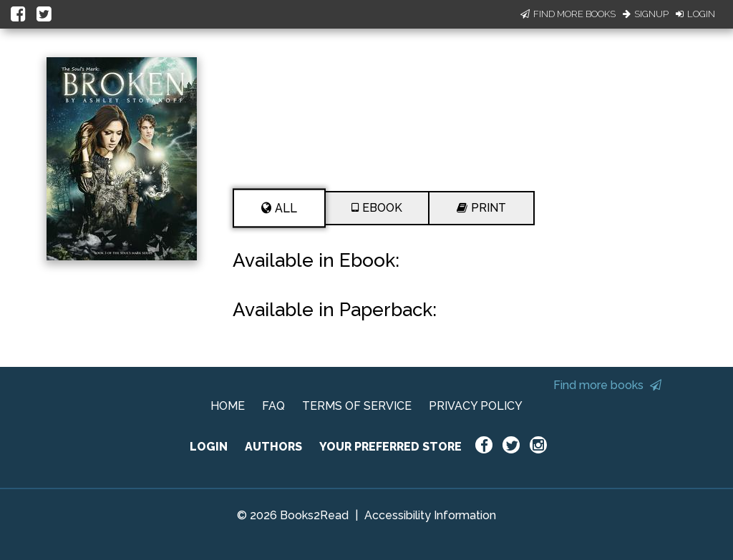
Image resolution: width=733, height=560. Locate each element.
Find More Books (568, 14)
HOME (228, 406)
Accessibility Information (430, 515)
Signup (646, 14)
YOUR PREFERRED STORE (390, 447)
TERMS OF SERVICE (357, 406)
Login (695, 14)
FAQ (273, 406)
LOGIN (209, 447)
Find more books (607, 385)
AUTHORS (273, 447)
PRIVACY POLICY (476, 406)
